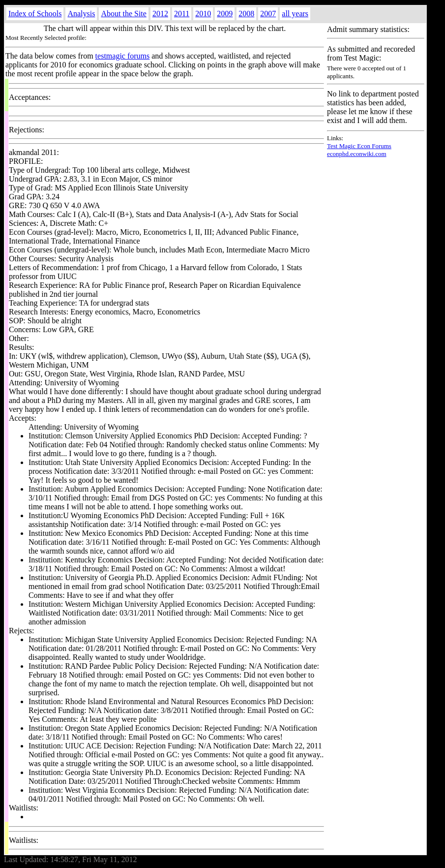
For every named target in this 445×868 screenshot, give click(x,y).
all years (295, 14)
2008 (246, 14)
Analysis (81, 14)
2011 (182, 14)
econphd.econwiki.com (357, 154)
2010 (203, 14)
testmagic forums (123, 56)
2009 (225, 14)
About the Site (123, 14)
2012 (160, 14)
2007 (268, 14)
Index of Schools (35, 14)
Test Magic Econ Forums (359, 146)
